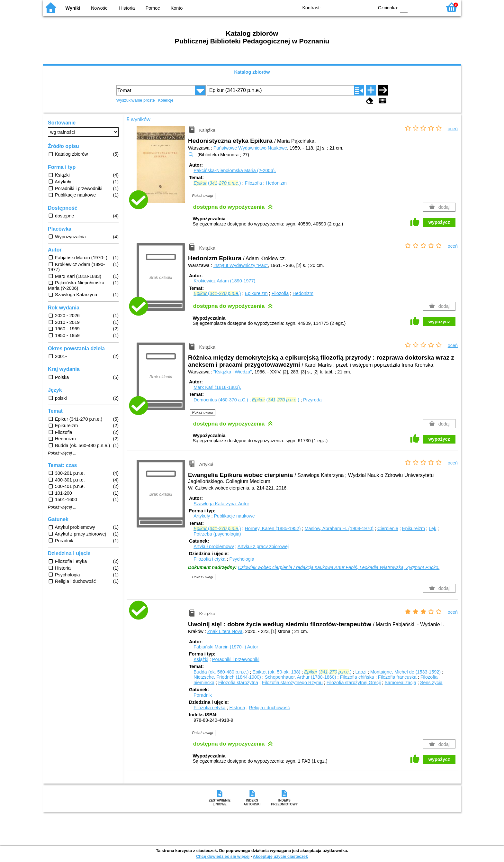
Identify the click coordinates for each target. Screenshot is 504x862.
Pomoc (153, 8)
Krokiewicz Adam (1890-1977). (225, 281)
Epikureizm (256, 293)
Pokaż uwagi (203, 196)
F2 (430, 7)
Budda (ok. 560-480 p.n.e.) (221, 672)
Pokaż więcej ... (62, 453)
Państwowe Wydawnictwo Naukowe (250, 148)
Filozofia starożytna (238, 683)
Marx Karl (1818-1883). (217, 387)
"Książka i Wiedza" (233, 372)
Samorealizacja (401, 683)
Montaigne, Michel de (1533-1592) (405, 672)
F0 (404, 7)
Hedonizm (276, 183)
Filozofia (254, 183)
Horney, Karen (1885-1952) (273, 528)
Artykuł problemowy (214, 546)
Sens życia (431, 683)
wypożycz (439, 222)
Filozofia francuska (397, 677)
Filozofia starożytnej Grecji (354, 683)
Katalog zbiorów (252, 72)
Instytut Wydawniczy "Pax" (241, 265)
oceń (453, 129)
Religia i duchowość (269, 708)
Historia (127, 8)
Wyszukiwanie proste (136, 100)
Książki (201, 659)
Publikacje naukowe (234, 516)
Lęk (432, 528)
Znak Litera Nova (225, 631)
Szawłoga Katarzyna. (221, 504)
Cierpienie (388, 528)
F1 (415, 7)
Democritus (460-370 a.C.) (221, 400)
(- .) (217, 183)
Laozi (361, 672)
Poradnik (203, 695)
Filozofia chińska (357, 677)
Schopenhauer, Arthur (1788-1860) (301, 677)
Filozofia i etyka (209, 559)
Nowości (100, 8)
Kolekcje (166, 100)
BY (367, 7)
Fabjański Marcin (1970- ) (226, 647)
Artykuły (202, 516)
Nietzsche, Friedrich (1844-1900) (227, 677)
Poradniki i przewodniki (236, 659)
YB (354, 7)
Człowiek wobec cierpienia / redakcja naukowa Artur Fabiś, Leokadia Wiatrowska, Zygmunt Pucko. (339, 567)
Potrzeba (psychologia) (217, 534)
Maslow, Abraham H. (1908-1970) (339, 528)
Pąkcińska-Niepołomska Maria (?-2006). (235, 170)
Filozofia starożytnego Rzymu (292, 683)
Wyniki (73, 8)
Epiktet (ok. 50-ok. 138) (276, 672)
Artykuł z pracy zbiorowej (263, 546)
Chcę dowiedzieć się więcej (223, 856)
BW (341, 7)
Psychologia (242, 559)
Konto (177, 8)
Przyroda (312, 400)
